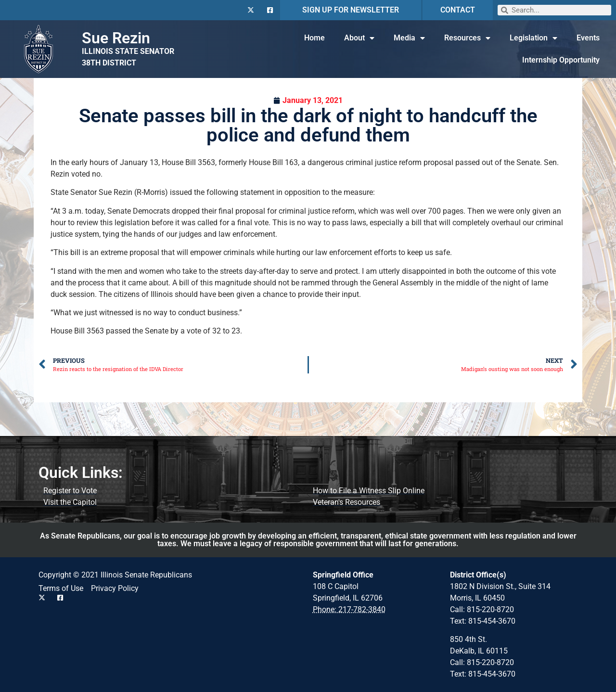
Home (314, 38)
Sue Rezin (116, 38)
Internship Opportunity (561, 60)
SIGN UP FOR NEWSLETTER (351, 10)
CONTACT (458, 10)
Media (409, 38)
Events (588, 38)
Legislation (533, 38)
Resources (467, 38)
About (359, 38)
